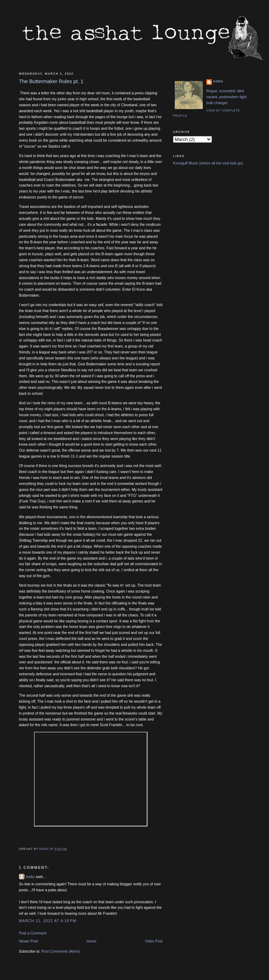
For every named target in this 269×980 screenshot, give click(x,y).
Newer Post (28, 941)
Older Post (154, 941)
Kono (218, 82)
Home (91, 941)
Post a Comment (33, 933)
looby (30, 877)
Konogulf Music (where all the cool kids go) (208, 163)
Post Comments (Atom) (60, 951)
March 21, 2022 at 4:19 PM (48, 921)
